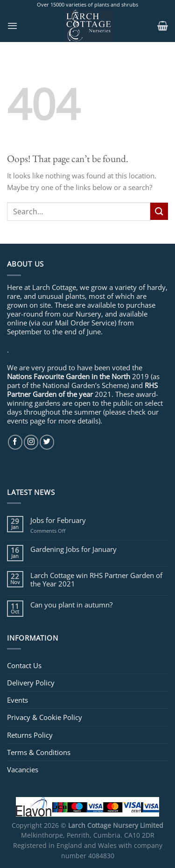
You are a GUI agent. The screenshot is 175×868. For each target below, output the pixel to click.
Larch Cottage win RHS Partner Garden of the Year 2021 (96, 579)
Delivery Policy (31, 683)
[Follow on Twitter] (47, 442)
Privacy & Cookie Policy (45, 717)
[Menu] (12, 26)
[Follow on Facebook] (15, 442)
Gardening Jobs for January (73, 549)
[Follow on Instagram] (31, 442)
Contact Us (24, 665)
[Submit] (159, 211)
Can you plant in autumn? (71, 605)
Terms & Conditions (39, 752)
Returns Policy (30, 735)
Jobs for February (58, 520)
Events (17, 700)
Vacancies (23, 769)
